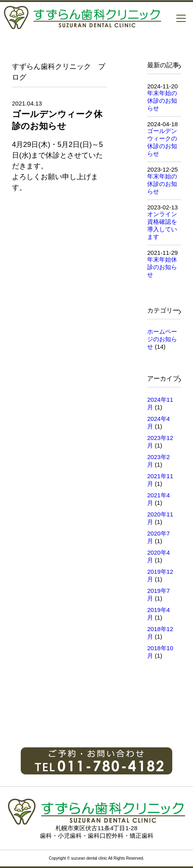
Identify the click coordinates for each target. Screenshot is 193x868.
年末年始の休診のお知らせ (162, 101)
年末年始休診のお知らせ (162, 267)
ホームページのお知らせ (162, 339)
